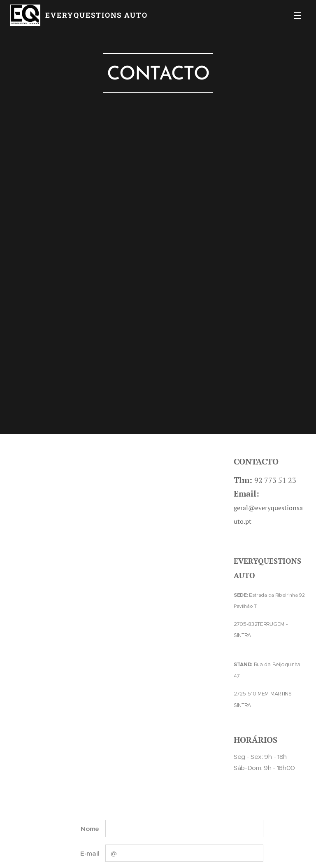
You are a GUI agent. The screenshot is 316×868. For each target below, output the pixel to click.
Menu (297, 16)
